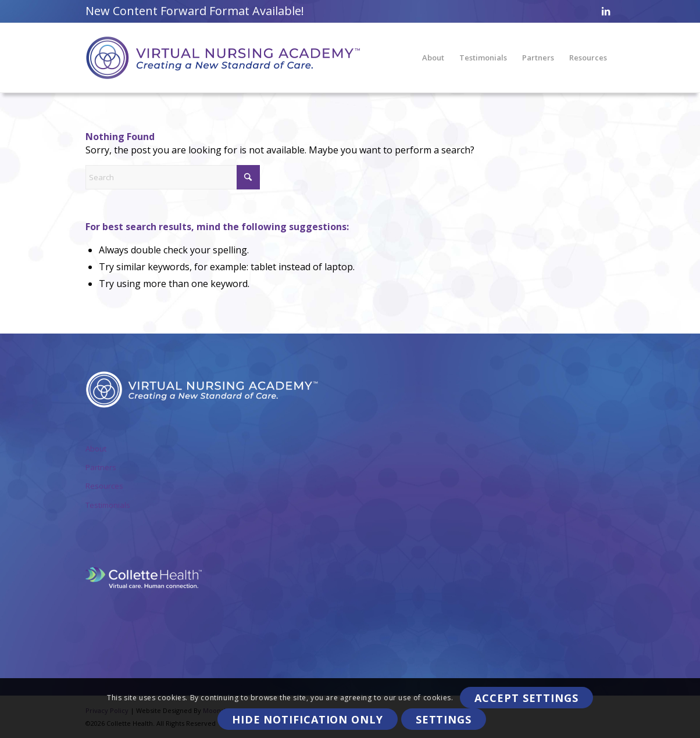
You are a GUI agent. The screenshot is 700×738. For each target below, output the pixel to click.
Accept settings (526, 698)
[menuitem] (433, 58)
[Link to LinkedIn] (606, 11)
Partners (101, 467)
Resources (104, 486)
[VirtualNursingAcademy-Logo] (223, 58)
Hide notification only (308, 719)
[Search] (173, 177)
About (96, 449)
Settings (444, 719)
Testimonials (108, 505)
